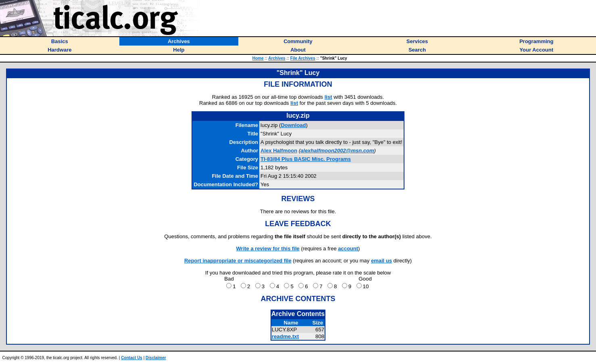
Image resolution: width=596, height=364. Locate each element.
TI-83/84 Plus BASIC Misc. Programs (306, 159)
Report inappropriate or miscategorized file (238, 261)
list (328, 97)
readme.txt (285, 336)
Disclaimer (156, 358)
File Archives (303, 58)
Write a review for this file (268, 249)
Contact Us (132, 358)
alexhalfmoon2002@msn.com (337, 151)
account (348, 249)
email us (381, 261)
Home (258, 58)
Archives (277, 58)
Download (293, 125)
